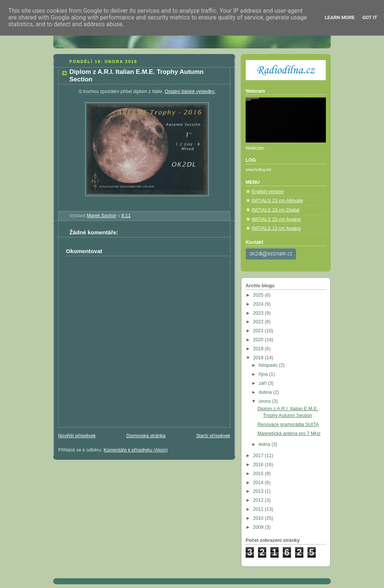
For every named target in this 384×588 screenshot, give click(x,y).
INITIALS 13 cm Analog (276, 228)
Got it (370, 17)
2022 (259, 322)
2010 (259, 518)
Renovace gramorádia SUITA (288, 424)
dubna (266, 392)
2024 (259, 304)
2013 (259, 491)
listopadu (269, 365)
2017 (259, 456)
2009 (259, 527)
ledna (265, 444)
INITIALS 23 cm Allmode (277, 201)
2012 (259, 500)
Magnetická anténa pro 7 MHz (289, 433)
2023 (259, 313)
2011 (259, 509)
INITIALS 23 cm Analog (276, 219)
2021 (259, 331)
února (265, 401)
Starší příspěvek (213, 436)
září (263, 383)
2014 (259, 483)
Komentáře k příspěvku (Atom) (136, 450)
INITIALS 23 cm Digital (276, 210)
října (264, 374)
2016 (259, 465)
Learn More (340, 17)
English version (268, 192)
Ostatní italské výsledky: (190, 91)
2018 (259, 358)
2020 (259, 340)
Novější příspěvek (77, 436)
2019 (259, 349)
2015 (259, 474)
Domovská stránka (146, 436)
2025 (259, 295)
